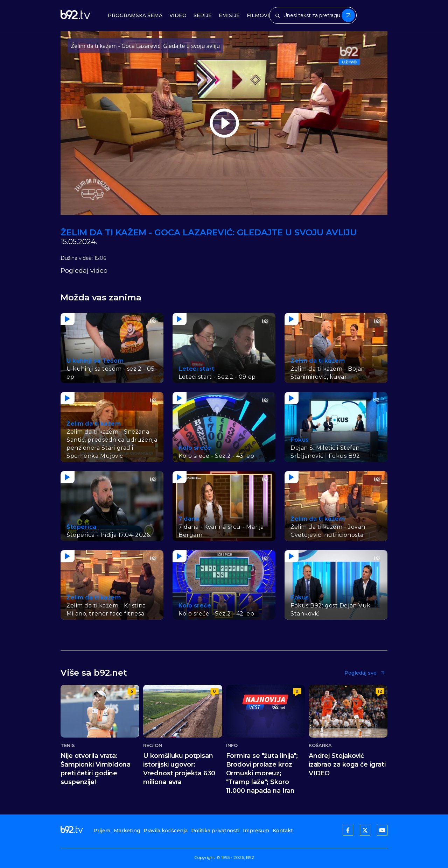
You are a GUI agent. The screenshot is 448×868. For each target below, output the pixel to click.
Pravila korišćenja (166, 831)
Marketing (127, 831)
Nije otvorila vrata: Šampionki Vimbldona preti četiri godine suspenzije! (96, 769)
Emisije (229, 16)
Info (232, 745)
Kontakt (283, 831)
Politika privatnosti (215, 831)
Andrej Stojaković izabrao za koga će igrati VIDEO (347, 764)
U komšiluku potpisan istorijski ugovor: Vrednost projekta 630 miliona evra (179, 769)
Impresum (256, 831)
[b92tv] (75, 16)
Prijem (102, 831)
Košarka (320, 745)
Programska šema (135, 16)
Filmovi (258, 16)
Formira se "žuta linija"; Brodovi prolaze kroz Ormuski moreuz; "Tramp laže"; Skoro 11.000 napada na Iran (262, 773)
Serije (203, 16)
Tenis (68, 745)
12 (380, 691)
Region (153, 745)
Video (178, 16)
